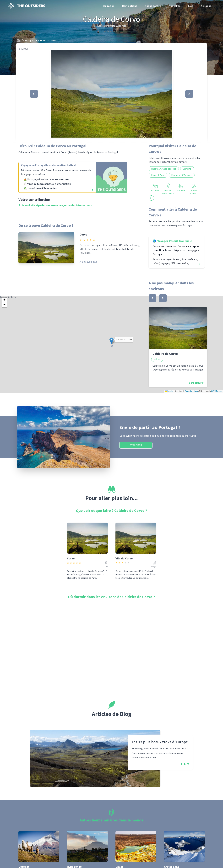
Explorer (136, 445)
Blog (191, 6)
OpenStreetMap (192, 391)
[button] (112, 94)
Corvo (83, 234)
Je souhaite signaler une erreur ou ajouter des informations (55, 205)
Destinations (130, 6)
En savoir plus (88, 262)
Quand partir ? (153, 6)
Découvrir (197, 383)
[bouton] (152, 298)
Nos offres (175, 6)
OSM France (217, 391)
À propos (206, 6)
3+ (151, 198)
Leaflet (169, 391)
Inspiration (108, 6)
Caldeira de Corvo (47, 40)
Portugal (29, 40)
